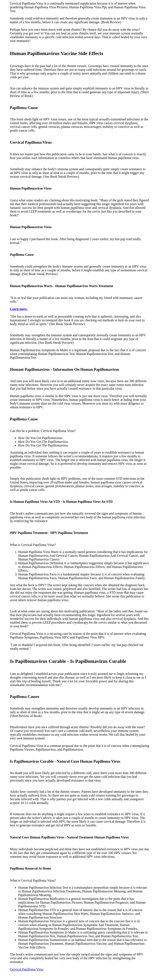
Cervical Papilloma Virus (27, 969)
